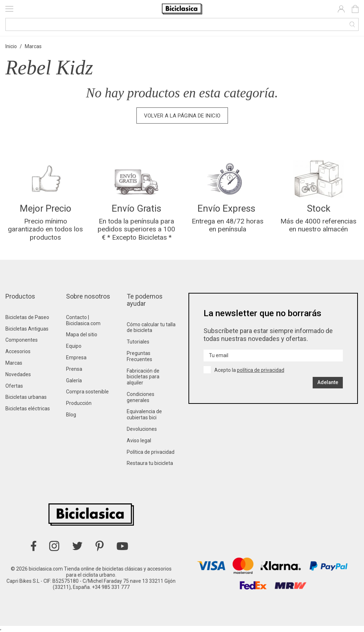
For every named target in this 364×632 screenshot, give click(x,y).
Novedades (18, 374)
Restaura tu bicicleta (150, 463)
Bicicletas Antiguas (27, 329)
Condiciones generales (141, 397)
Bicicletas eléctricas (28, 409)
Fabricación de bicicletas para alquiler (143, 377)
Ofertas (14, 386)
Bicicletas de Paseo (27, 317)
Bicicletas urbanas (26, 397)
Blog (71, 415)
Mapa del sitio (82, 335)
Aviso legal (139, 440)
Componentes (22, 340)
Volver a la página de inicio (182, 116)
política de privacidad (261, 370)
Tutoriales (138, 342)
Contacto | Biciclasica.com (83, 320)
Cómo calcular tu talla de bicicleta (151, 327)
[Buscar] (182, 24)
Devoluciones (142, 429)
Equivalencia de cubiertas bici (144, 414)
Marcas (14, 363)
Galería (74, 380)
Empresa (76, 357)
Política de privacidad (151, 452)
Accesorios (18, 351)
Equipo (74, 346)
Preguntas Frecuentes (139, 356)
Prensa (74, 369)
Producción (79, 403)
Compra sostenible (87, 392)
